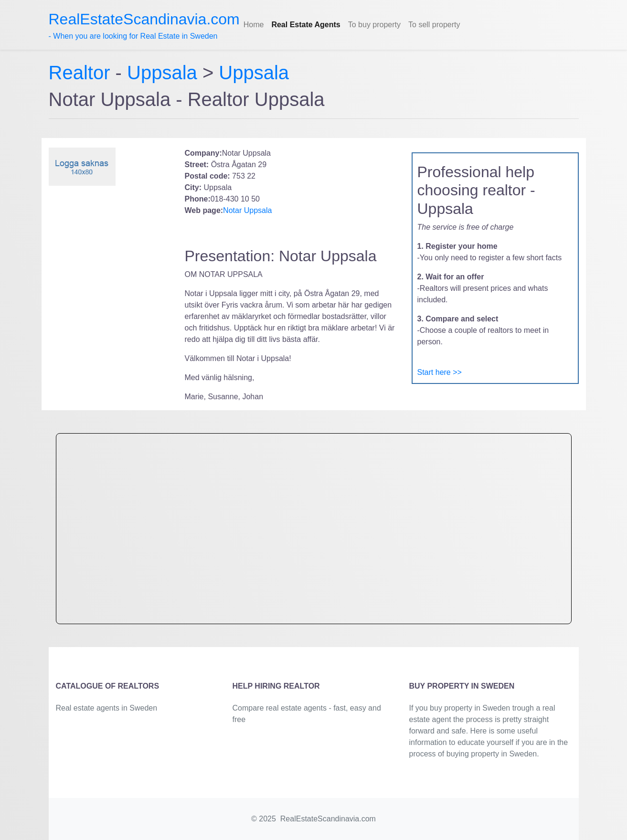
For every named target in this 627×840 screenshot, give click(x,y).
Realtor (82, 73)
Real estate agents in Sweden (107, 708)
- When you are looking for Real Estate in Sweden (144, 25)
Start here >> (440, 372)
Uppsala (162, 73)
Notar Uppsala (247, 210)
